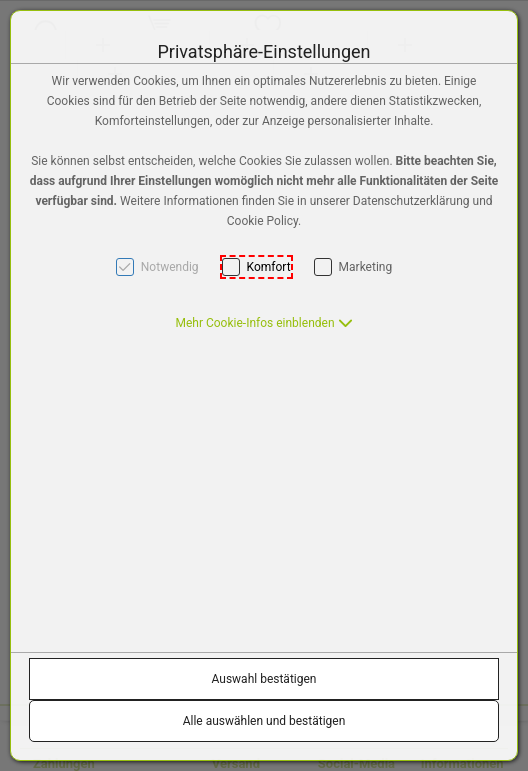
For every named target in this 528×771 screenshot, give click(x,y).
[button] (263, 323)
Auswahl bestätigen (264, 679)
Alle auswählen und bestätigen (264, 721)
